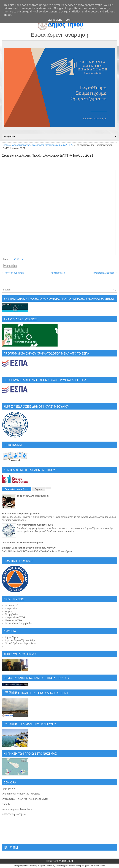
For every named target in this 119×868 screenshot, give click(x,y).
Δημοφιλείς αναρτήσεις (16, 489)
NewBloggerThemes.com (68, 866)
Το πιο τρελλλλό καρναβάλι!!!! (33, 496)
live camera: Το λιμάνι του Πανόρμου (22, 543)
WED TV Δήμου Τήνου (14, 814)
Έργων (9, 611)
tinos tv (6, 804)
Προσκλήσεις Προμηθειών (18, 623)
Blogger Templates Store (93, 866)
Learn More (55, 20)
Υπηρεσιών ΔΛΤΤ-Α (15, 617)
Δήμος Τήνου (12, 637)
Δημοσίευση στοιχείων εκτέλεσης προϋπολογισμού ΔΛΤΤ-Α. (43, 145)
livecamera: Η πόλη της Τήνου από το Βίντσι (25, 799)
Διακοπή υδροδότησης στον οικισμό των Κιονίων (29, 548)
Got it (69, 20)
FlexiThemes (30, 866)
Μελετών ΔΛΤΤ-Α (14, 620)
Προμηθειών (11, 614)
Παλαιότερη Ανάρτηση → (105, 273)
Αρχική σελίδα (58, 273)
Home (6, 145)
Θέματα (38, 489)
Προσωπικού (12, 605)
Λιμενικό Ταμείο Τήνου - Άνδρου (21, 640)
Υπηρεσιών (11, 608)
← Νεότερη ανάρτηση (13, 273)
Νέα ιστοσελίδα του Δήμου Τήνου (35, 525)
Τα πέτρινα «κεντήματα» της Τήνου (21, 514)
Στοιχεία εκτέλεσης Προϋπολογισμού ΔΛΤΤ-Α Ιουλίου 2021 (47, 156)
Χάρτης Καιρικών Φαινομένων (17, 809)
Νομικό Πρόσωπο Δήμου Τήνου (21, 643)
